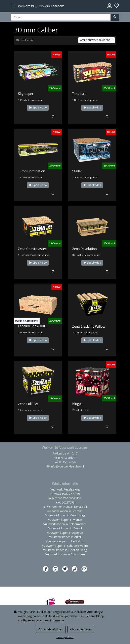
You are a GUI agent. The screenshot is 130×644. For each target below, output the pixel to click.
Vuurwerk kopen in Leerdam (65, 511)
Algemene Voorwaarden (65, 498)
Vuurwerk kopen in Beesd (65, 528)
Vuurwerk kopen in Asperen (65, 533)
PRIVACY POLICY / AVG (65, 494)
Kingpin (78, 404)
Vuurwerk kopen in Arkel (65, 537)
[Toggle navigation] (13, 6)
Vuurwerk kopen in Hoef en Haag (65, 550)
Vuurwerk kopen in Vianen (65, 520)
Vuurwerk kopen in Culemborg (65, 515)
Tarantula (79, 94)
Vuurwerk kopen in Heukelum (65, 541)
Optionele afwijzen (51, 629)
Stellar (77, 171)
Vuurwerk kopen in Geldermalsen (65, 524)
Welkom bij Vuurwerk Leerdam (41, 6)
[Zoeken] (61, 17)
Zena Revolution (85, 249)
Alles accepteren (81, 629)
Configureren (65, 637)
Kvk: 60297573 (65, 502)
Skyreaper (26, 94)
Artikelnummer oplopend (96, 40)
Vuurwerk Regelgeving (65, 489)
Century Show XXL (32, 326)
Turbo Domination (32, 171)
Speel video (38, 108)
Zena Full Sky (28, 404)
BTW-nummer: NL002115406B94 (65, 507)
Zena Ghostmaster (32, 249)
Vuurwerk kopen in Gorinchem (65, 554)
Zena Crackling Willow (89, 326)
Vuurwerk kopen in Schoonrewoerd (65, 546)
